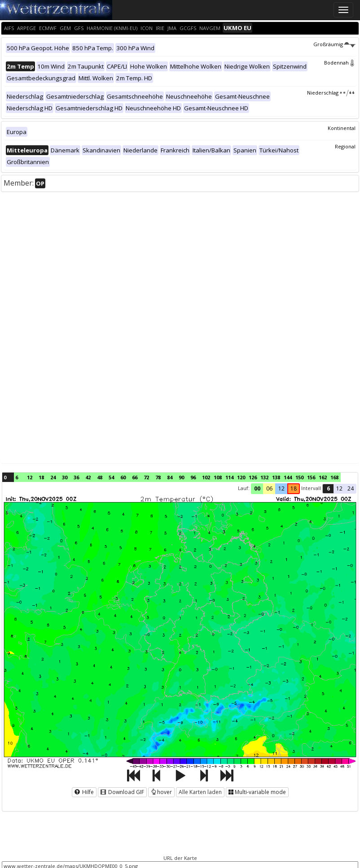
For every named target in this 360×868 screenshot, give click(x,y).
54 (111, 477)
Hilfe (84, 792)
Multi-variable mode (257, 792)
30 (65, 477)
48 (100, 477)
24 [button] (351, 488)
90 (181, 477)
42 (88, 477)
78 (158, 477)
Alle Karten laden (200, 792)
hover (161, 792)
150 (299, 477)
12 (30, 477)
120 (241, 477)
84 (170, 477)
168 (334, 477)
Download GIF (122, 792)
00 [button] (257, 488)
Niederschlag (331, 93)
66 (135, 477)
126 (253, 477)
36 (76, 477)
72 (146, 477)
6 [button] (328, 488)
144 (288, 477)
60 (123, 477)
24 (53, 477)
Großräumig (334, 44)
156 (311, 477)
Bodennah (340, 63)
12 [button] (281, 488)
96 (193, 477)
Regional (345, 146)
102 (206, 477)
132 (264, 477)
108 (218, 477)
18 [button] (294, 488)
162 (323, 477)
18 (41, 477)
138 (276, 477)
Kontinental (342, 128)
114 (229, 477)
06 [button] (269, 488)
